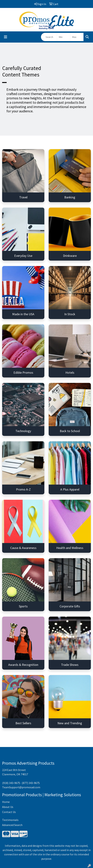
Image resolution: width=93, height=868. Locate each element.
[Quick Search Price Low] (64, 37)
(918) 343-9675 (11, 783)
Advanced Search (12, 825)
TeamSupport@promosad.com (21, 787)
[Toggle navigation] (6, 37)
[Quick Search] (49, 37)
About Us (8, 807)
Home (6, 802)
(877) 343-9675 (31, 783)
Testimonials (10, 820)
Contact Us (9, 812)
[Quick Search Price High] (77, 37)
